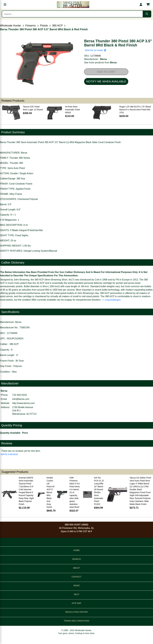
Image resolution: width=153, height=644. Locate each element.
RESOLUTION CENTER (76, 612)
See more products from (100, 63)
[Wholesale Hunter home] (73, 5)
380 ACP (57, 26)
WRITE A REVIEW (9, 454)
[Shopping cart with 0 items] (148, 5)
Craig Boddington (113, 300)
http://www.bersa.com (23, 403)
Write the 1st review (95, 50)
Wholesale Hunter (11, 26)
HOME (77, 550)
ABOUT (76, 568)
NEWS (77, 586)
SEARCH (76, 559)
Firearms (31, 26)
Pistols (44, 26)
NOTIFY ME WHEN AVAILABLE (106, 81)
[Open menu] (5, 5)
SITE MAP (76, 603)
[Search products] (72, 14)
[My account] (141, 5)
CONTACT (76, 577)
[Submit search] (147, 14)
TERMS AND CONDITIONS (76, 621)
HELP (76, 594)
